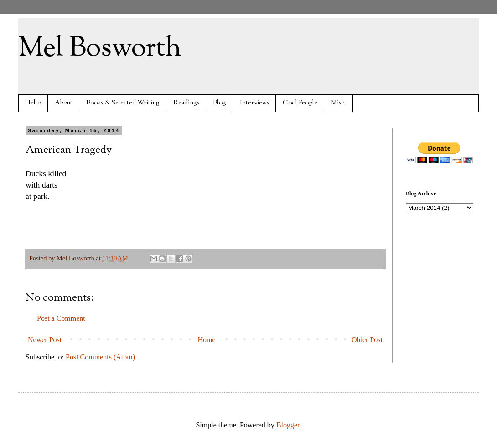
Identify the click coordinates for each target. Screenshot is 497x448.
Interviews (254, 103)
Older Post (367, 340)
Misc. (339, 103)
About (64, 103)
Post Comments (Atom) (100, 357)
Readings (186, 103)
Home (207, 340)
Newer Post (45, 340)
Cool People (300, 103)
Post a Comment (61, 318)
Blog (220, 103)
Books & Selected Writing (123, 103)
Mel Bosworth (100, 48)
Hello (33, 103)
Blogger (288, 425)
